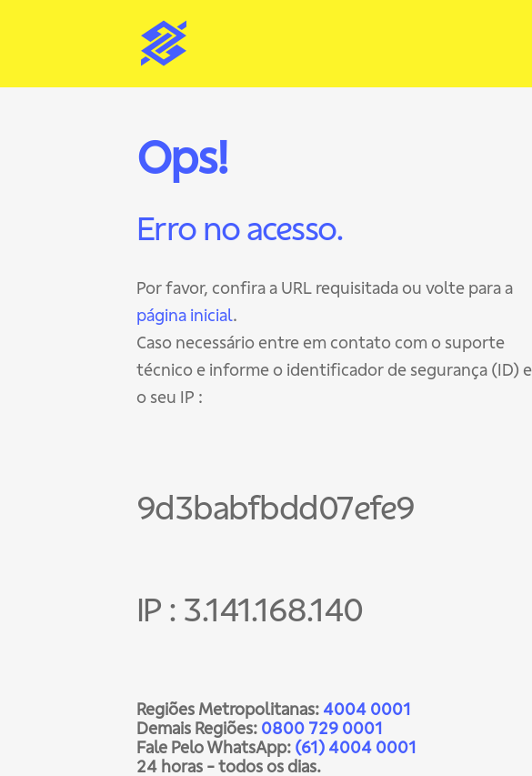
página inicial (185, 315)
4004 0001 (367, 709)
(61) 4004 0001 (356, 747)
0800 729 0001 (322, 728)
